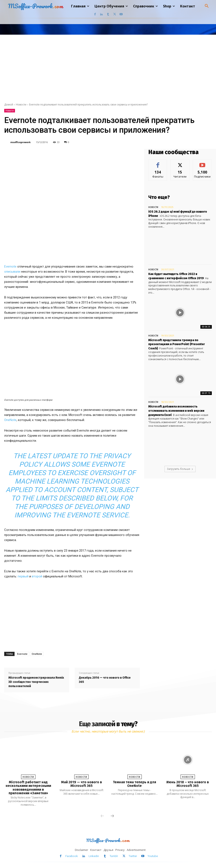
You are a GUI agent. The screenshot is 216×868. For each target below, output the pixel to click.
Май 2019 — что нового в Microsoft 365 (82, 784)
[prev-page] (102, 816)
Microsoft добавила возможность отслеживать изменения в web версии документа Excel (176, 411)
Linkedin (94, 856)
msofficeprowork (20, 142)
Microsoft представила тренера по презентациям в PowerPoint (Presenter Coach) (177, 344)
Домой (9, 105)
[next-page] (112, 816)
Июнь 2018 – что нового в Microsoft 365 (188, 784)
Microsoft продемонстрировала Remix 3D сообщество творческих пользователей (36, 682)
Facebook (72, 856)
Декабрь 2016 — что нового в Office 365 (105, 680)
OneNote (10, 420)
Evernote (10, 267)
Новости (21, 105)
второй (37, 576)
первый (23, 576)
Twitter (133, 856)
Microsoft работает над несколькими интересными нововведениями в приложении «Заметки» (28, 788)
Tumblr (114, 856)
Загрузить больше (180, 469)
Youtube (153, 856)
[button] (207, 6)
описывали (12, 272)
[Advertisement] (108, 66)
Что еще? (159, 197)
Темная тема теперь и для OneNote (134, 784)
